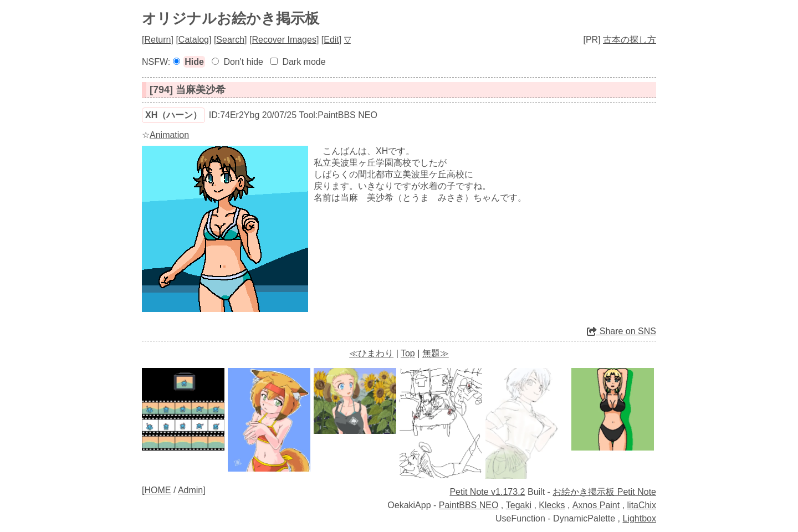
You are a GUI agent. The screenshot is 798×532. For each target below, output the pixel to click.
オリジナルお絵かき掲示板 (231, 18)
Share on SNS (621, 331)
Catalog (194, 40)
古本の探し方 (630, 40)
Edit (331, 40)
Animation (169, 135)
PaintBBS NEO (469, 505)
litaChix (642, 505)
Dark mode (304, 62)
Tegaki (519, 505)
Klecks (552, 505)
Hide (194, 62)
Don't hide (243, 62)
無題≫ (436, 353)
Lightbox (640, 518)
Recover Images (284, 40)
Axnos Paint (596, 505)
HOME (157, 490)
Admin (190, 490)
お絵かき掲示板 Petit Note (604, 492)
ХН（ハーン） (173, 115)
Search (230, 40)
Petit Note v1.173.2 (487, 492)
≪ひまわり (371, 353)
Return (157, 40)
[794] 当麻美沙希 (188, 90)
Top (408, 353)
